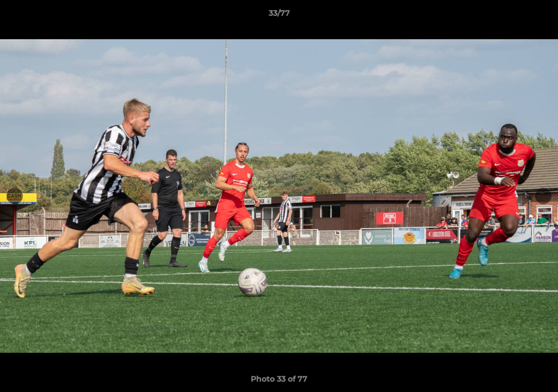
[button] (538, 16)
